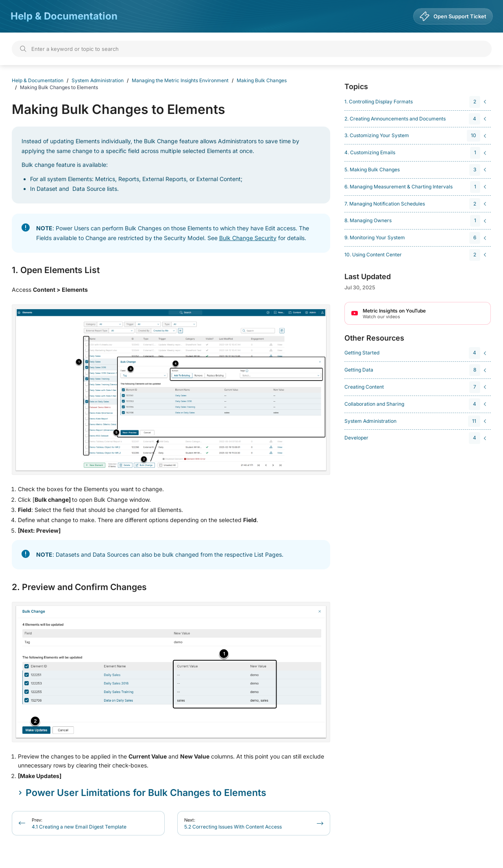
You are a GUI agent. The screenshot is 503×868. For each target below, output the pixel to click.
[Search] (252, 49)
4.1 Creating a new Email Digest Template (79, 823)
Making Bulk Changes (262, 80)
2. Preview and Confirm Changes (79, 587)
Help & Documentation (64, 16)
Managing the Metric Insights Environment (180, 80)
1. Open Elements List (56, 270)
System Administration (98, 80)
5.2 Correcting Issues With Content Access (233, 823)
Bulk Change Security (248, 238)
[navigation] (416, 102)
